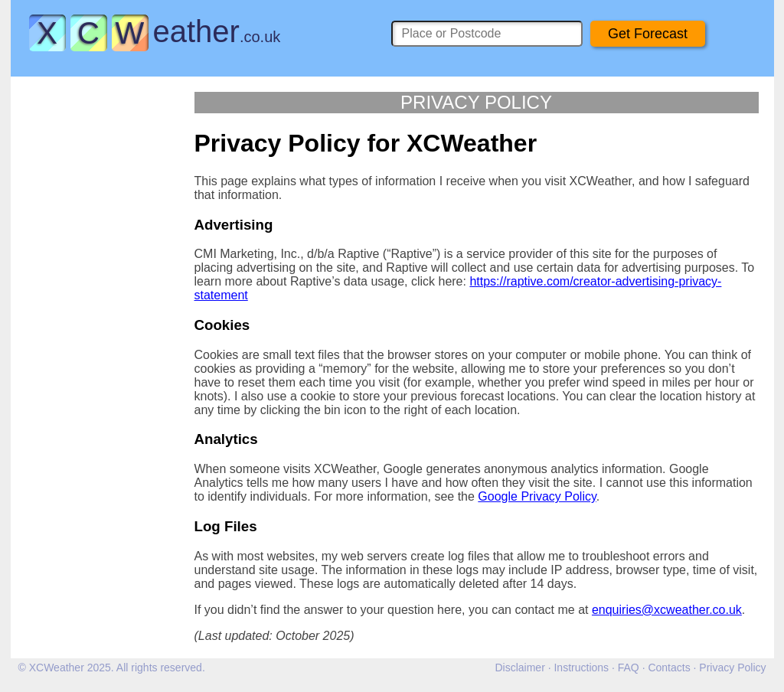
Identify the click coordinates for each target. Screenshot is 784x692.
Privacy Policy (732, 668)
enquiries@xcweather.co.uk (667, 610)
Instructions (581, 668)
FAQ (629, 668)
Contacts (669, 668)
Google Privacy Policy (537, 496)
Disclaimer (519, 668)
